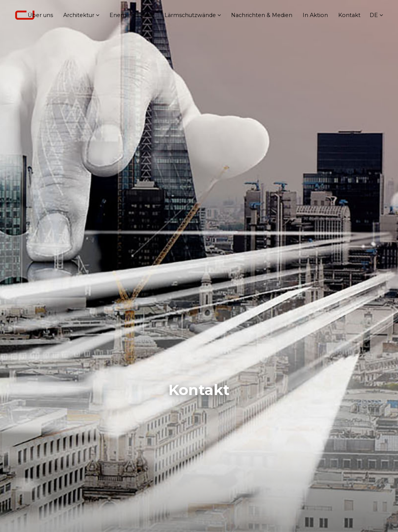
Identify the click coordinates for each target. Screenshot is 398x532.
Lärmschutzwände (190, 15)
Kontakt (349, 15)
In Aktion (315, 15)
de (374, 15)
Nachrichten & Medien (262, 15)
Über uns (40, 15)
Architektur (79, 15)
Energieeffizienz (132, 15)
